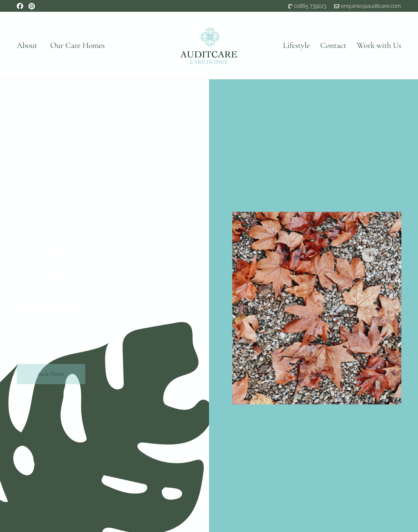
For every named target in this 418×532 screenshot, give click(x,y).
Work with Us (379, 45)
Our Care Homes (78, 45)
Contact (333, 45)
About (27, 45)
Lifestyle (297, 45)
